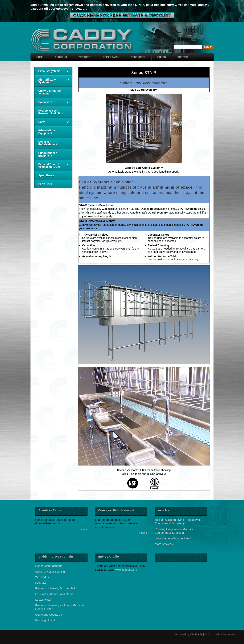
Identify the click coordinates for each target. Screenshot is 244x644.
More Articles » (164, 544)
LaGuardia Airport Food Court (54, 594)
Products (85, 57)
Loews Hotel (43, 600)
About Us (61, 57)
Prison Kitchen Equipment (48, 132)
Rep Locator (111, 57)
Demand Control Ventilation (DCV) (49, 166)
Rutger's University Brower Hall (55, 588)
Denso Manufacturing (49, 566)
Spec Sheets (46, 175)
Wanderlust (42, 577)
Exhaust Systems (49, 71)
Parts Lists (45, 184)
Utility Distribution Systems (50, 92)
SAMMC (41, 583)
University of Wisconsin (50, 572)
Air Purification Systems (48, 81)
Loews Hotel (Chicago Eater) (173, 538)
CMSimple (196, 634)
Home (40, 57)
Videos (161, 57)
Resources (138, 57)
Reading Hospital (46, 620)
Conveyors (45, 102)
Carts (42, 122)
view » (83, 529)
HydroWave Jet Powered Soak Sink (51, 112)
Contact (183, 57)
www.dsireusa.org (126, 570)
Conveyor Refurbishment (48, 143)
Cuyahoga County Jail (49, 615)
